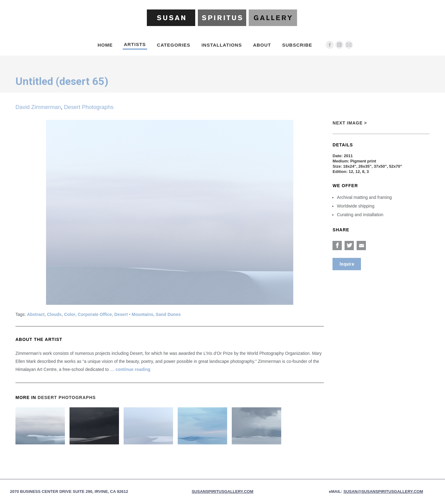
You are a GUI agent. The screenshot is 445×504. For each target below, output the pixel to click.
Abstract (36, 314)
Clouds (54, 314)
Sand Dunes (168, 314)
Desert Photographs (89, 107)
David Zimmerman (38, 107)
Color (70, 314)
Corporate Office (95, 314)
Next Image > (350, 123)
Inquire (347, 264)
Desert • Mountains (134, 314)
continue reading (133, 369)
